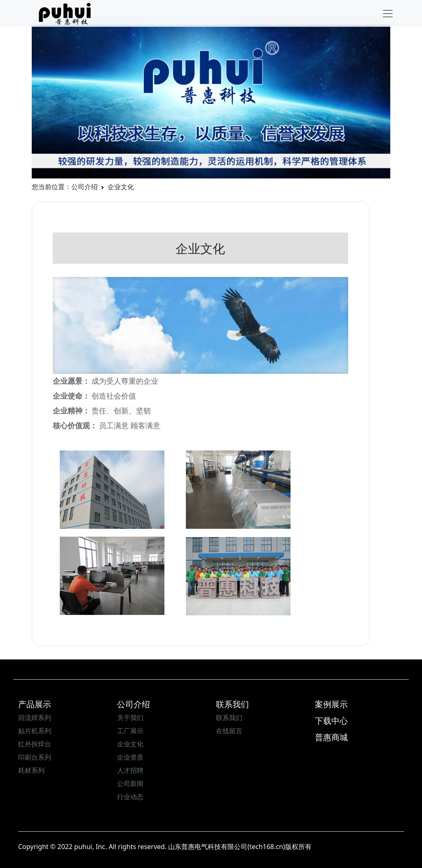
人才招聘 (130, 770)
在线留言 (229, 731)
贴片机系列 (35, 731)
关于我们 (130, 718)
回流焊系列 (35, 718)
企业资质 (130, 757)
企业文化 (130, 744)
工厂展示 (130, 731)
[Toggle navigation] (388, 14)
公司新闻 (130, 784)
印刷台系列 (35, 757)
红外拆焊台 (35, 744)
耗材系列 (31, 770)
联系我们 (229, 718)
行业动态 (130, 797)
